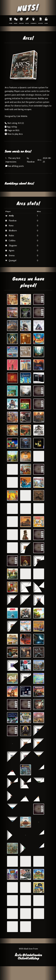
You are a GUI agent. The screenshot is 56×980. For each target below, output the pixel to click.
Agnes (12, 251)
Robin (11, 236)
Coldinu (12, 241)
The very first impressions (13, 160)
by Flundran (31, 160)
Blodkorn (13, 231)
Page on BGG (12, 130)
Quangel (13, 261)
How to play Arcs (14, 134)
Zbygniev (13, 246)
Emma (12, 256)
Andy (11, 216)
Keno (11, 226)
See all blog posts (15, 166)
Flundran (13, 221)
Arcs (39, 160)
